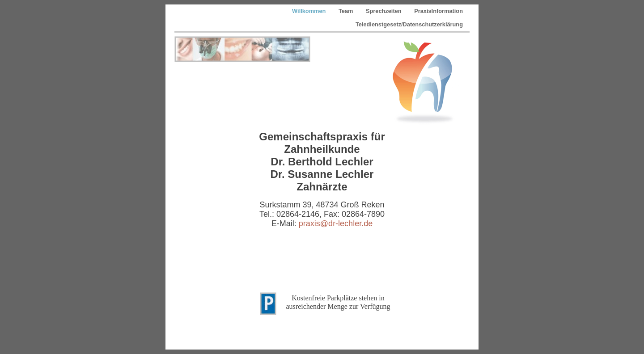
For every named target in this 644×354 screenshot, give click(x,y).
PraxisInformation (439, 11)
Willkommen (310, 11)
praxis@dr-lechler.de (336, 223)
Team (347, 11)
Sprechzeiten (384, 11)
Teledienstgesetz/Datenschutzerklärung (409, 24)
